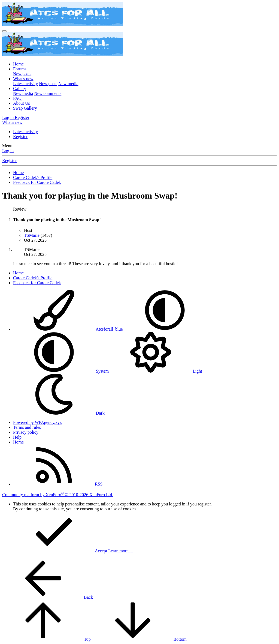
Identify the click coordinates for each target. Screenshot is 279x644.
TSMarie (32, 235)
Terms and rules (27, 427)
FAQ (17, 98)
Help (17, 437)
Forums (20, 69)
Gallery (20, 89)
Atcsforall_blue (69, 329)
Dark (59, 413)
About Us (22, 103)
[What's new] (12, 122)
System (61, 371)
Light (156, 371)
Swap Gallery (25, 108)
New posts (22, 74)
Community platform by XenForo (58, 495)
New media (68, 84)
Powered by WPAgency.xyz (37, 422)
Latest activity (25, 84)
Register (20, 137)
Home (18, 64)
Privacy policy (26, 432)
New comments (48, 93)
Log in (8, 151)
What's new (23, 79)
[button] (165, 329)
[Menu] (4, 31)
